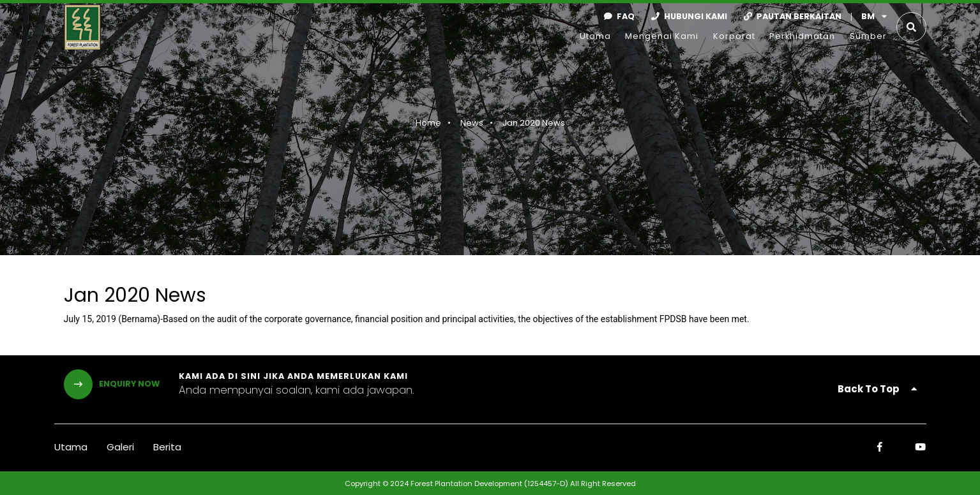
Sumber (868, 36)
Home (426, 123)
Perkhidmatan (802, 36)
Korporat (734, 36)
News (470, 123)
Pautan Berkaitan (790, 16)
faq (617, 16)
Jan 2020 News (532, 123)
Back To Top (877, 389)
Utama (595, 36)
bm (874, 16)
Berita (167, 447)
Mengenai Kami (662, 36)
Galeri (120, 447)
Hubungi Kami (687, 16)
